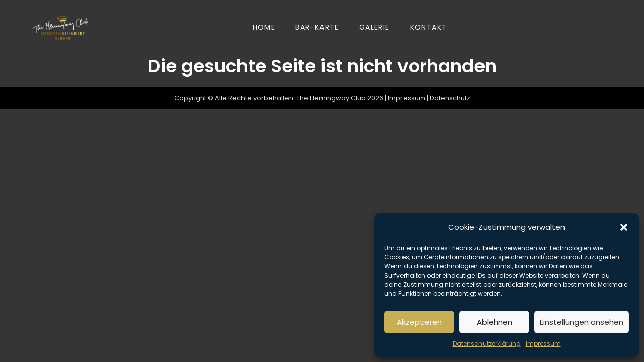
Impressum (543, 344)
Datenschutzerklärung (487, 344)
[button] (624, 227)
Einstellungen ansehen (582, 322)
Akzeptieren (419, 322)
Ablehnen (495, 322)
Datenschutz (450, 98)
